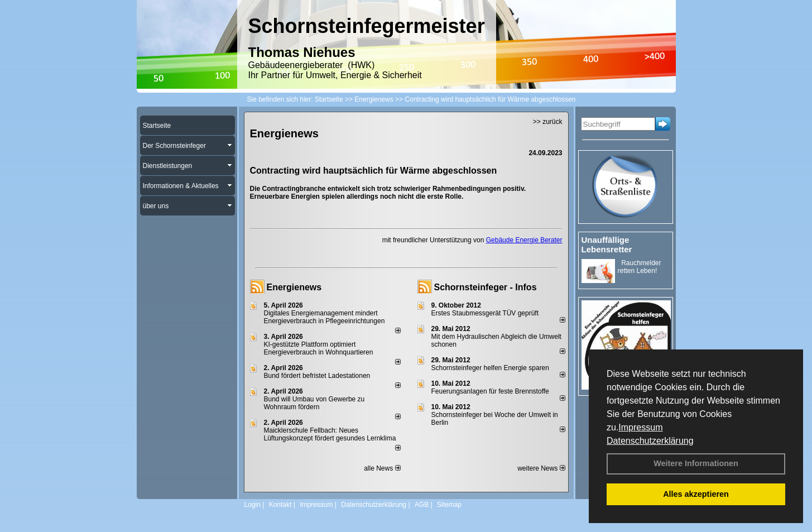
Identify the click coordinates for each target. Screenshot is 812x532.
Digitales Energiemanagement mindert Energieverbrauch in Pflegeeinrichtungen (325, 317)
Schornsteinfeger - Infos (486, 287)
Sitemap (449, 505)
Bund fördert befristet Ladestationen (317, 376)
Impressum (640, 427)
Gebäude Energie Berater (524, 240)
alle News (382, 468)
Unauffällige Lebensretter (607, 245)
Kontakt (280, 505)
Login (253, 505)
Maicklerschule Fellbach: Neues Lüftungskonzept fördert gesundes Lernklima (330, 434)
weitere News (541, 468)
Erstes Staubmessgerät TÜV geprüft (485, 313)
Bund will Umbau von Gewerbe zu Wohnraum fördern (314, 403)
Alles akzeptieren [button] (696, 494)
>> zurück (548, 122)
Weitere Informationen (696, 463)
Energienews (294, 287)
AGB (422, 505)
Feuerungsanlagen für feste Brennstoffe (490, 391)
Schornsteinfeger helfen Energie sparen (490, 368)
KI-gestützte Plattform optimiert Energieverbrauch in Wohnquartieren (319, 348)
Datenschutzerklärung (650, 441)
